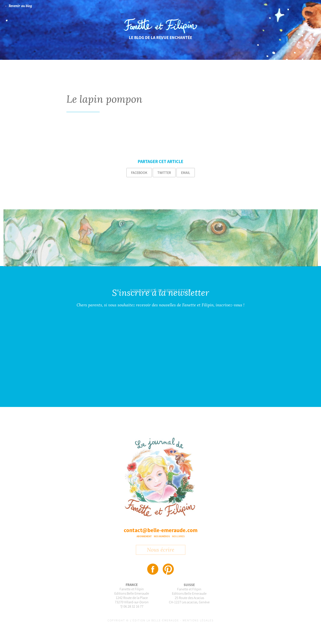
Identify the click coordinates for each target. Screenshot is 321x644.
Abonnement (144, 536)
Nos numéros (162, 536)
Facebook (139, 173)
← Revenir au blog (18, 6)
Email (186, 173)
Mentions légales (198, 620)
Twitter (164, 173)
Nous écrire (160, 552)
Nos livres (178, 536)
